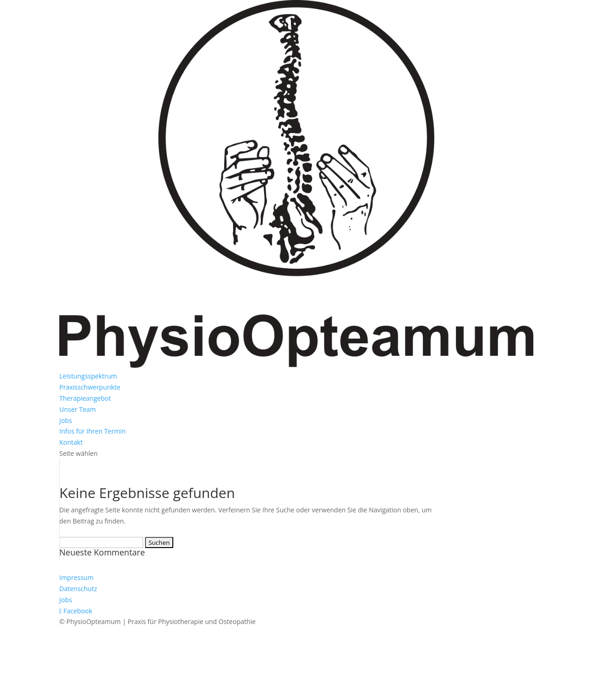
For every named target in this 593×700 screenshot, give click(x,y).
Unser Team (78, 409)
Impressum (76, 577)
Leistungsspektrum (88, 376)
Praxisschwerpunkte (90, 387)
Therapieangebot (85, 398)
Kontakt (71, 442)
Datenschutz (78, 589)
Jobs (66, 420)
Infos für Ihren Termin (92, 431)
